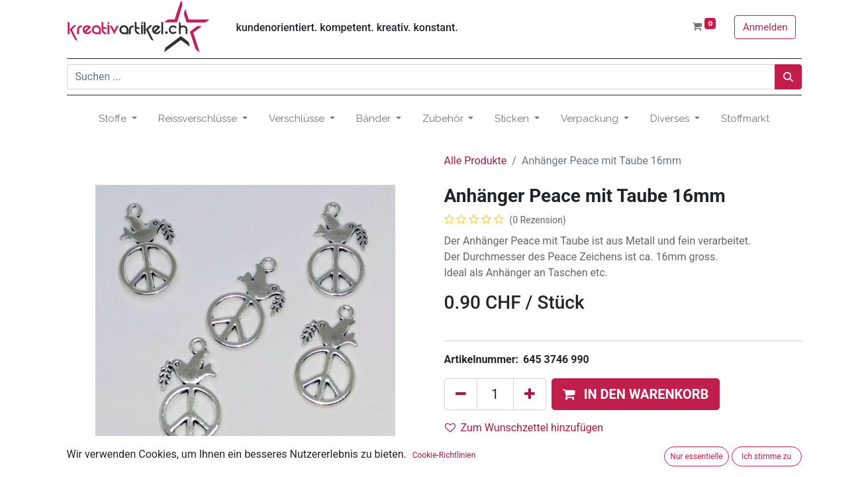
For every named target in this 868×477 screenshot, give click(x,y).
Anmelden (765, 27)
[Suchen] (788, 77)
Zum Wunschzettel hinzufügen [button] (524, 428)
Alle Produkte (476, 161)
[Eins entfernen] (461, 394)
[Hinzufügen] (530, 394)
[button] (636, 394)
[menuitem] (745, 119)
